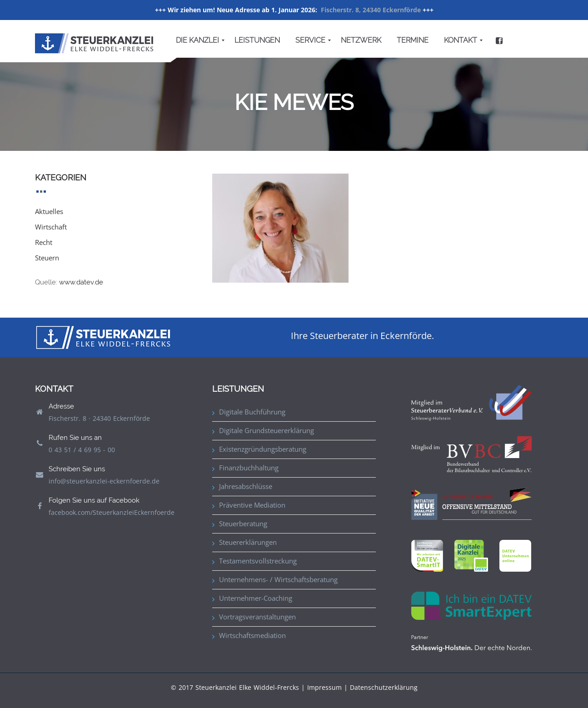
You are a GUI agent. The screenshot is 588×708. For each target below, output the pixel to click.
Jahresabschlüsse (246, 486)
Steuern (47, 258)
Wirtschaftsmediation (252, 635)
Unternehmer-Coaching (256, 598)
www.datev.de (81, 282)
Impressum (324, 687)
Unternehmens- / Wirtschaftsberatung (278, 579)
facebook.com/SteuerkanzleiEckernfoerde (112, 512)
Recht (44, 242)
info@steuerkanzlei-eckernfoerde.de (104, 481)
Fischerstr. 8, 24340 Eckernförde (371, 10)
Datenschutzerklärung (384, 687)
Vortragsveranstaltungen (257, 617)
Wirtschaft (51, 227)
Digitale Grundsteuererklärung (267, 430)
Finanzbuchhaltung (249, 468)
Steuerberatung (243, 524)
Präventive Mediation (252, 505)
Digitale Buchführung (252, 412)
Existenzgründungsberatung (263, 449)
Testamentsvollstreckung (258, 561)
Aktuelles (49, 211)
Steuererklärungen (248, 542)
